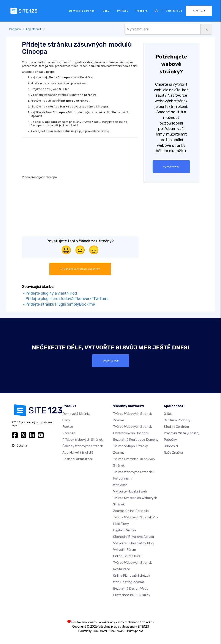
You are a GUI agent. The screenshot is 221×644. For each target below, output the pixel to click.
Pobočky (170, 440)
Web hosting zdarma (129, 582)
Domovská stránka (82, 11)
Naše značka (173, 453)
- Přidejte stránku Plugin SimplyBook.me (58, 304)
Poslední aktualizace (78, 459)
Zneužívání (117, 631)
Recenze (69, 433)
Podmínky (85, 631)
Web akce (120, 485)
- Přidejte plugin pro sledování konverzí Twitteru (65, 299)
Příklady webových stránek (82, 440)
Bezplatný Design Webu (131, 589)
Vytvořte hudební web (130, 491)
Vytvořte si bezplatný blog (133, 543)
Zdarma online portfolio (131, 511)
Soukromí (101, 631)
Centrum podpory (177, 420)
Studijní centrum (176, 427)
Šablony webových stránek (83, 446)
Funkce (68, 427)
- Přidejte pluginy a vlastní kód (50, 293)
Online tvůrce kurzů (128, 556)
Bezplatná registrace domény (136, 440)
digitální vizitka (125, 530)
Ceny (106, 11)
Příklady (123, 11)
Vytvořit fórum (125, 550)
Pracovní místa (182, 433)
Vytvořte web (171, 167)
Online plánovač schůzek (132, 576)
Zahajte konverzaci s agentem (80, 269)
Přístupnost (135, 631)
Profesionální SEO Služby (132, 595)
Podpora (142, 11)
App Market (33, 29)
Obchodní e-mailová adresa (133, 537)
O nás (168, 414)
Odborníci (171, 446)
